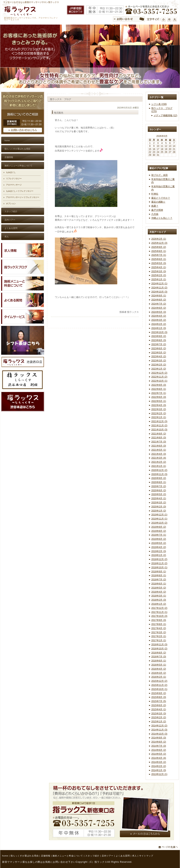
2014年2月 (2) (159, 766)
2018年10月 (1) (159, 567)
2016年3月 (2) (159, 673)
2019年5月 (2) (159, 543)
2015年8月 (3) (159, 697)
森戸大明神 (157, 210)
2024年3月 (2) (159, 320)
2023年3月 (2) (159, 361)
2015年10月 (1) (159, 689)
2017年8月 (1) (159, 624)
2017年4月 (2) (159, 628)
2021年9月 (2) (159, 434)
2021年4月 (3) (159, 454)
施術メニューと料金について (68, 856)
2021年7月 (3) (159, 442)
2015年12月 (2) (159, 681)
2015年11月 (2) (159, 685)
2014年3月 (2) (159, 762)
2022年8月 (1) (159, 389)
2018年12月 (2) (159, 559)
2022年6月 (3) (159, 397)
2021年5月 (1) (159, 450)
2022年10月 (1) (159, 381)
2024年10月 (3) (159, 292)
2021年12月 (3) (159, 421)
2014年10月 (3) (159, 734)
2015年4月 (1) (159, 709)
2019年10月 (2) (159, 523)
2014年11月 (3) (159, 730)
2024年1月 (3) (159, 328)
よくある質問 (123, 856)
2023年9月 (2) (159, 336)
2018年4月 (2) (159, 592)
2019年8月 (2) (159, 531)
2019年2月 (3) (159, 551)
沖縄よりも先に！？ (162, 218)
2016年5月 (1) (159, 665)
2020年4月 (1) (159, 498)
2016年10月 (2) (159, 649)
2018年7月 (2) (159, 580)
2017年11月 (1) (159, 612)
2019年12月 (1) (159, 515)
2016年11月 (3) (159, 645)
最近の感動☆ (158, 202)
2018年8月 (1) (159, 575)
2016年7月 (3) (159, 657)
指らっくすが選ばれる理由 (25, 856)
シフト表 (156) (159, 104)
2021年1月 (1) (159, 466)
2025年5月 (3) (159, 263)
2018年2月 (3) (159, 600)
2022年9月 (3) (159, 385)
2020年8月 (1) (159, 482)
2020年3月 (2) (159, 503)
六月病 (155, 214)
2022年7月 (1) (159, 393)
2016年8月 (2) (159, 653)
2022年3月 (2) (159, 409)
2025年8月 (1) (159, 251)
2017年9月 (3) (159, 620)
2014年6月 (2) (159, 750)
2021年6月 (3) (159, 446)
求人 (135, 856)
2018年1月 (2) (159, 604)
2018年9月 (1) (159, 572)
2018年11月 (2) (159, 563)
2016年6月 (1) (159, 661)
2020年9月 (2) (159, 478)
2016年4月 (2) (159, 669)
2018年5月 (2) (159, 588)
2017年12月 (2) (159, 608)
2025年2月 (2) (159, 275)
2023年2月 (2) (159, 365)
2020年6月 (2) (159, 490)
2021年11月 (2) (159, 426)
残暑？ (155, 206)
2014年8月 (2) (159, 742)
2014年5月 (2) (159, 754)
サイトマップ (146, 856)
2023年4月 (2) (159, 356)
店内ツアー (108, 856)
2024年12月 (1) (159, 284)
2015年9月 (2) (159, 693)
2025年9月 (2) (159, 247)
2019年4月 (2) (159, 547)
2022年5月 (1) (159, 401)
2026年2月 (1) (159, 239)
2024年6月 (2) (159, 308)
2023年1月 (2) (159, 369)
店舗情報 (46, 856)
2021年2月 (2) (159, 462)
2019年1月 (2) (159, 555)
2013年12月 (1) (159, 774)
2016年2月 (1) (159, 677)
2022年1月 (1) (159, 417)
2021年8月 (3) (159, 438)
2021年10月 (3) (159, 430)
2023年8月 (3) (159, 340)
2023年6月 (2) (159, 348)
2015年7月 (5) (159, 701)
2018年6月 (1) (159, 584)
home (5, 856)
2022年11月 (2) (159, 377)
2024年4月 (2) (159, 316)
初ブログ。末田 (160, 175)
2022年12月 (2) (159, 373)
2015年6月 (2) (159, 705)
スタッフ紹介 (92, 856)
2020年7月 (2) (159, 486)
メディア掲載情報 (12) (165, 115)
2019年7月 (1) (159, 535)
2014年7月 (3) (159, 746)
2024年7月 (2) (159, 304)
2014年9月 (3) (159, 738)
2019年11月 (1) (159, 519)
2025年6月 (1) (159, 259)
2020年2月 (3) (159, 507)
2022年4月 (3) (159, 405)
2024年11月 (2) (159, 288)
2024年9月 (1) (159, 296)
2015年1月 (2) (159, 722)
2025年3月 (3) (159, 271)
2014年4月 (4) (159, 758)
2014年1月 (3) (159, 770)
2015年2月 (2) (159, 717)
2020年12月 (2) (159, 470)
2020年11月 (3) (159, 474)
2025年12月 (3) (159, 243)
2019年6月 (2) (159, 539)
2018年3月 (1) (159, 596)
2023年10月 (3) (159, 332)
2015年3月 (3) (159, 714)
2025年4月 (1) (159, 267)
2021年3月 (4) (159, 458)
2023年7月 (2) (159, 344)
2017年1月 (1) (159, 640)
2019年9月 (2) (159, 527)
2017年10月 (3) (159, 616)
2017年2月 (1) (159, 636)
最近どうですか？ (161, 198)
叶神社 (155, 194)
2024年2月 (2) (159, 324)
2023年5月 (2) (159, 353)
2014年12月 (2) (159, 726)
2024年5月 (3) (159, 312)
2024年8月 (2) (159, 300)
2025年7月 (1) (159, 255)
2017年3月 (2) (159, 632)
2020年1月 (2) (159, 511)
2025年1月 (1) (159, 279)
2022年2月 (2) (159, 413)
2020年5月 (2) (159, 494)
